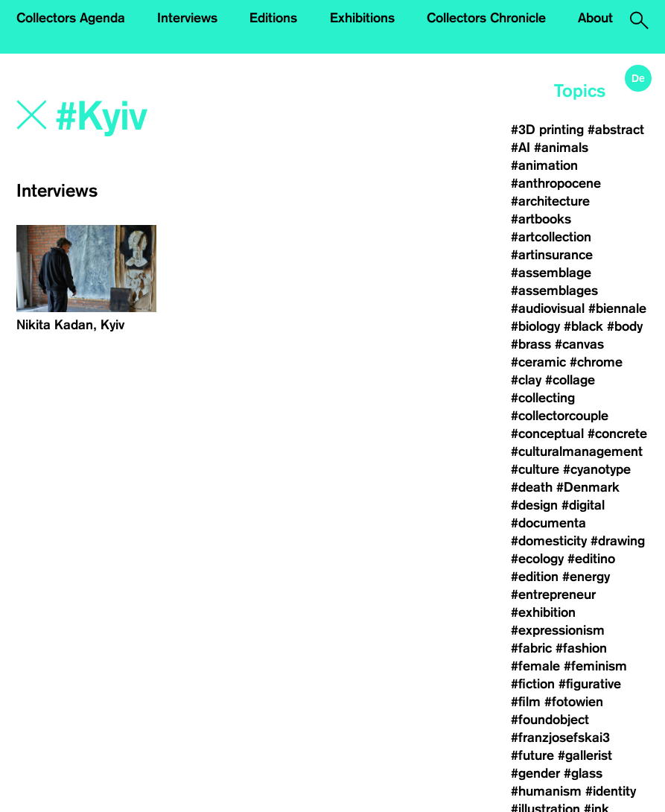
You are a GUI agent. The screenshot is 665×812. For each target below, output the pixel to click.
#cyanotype (597, 469)
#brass (531, 344)
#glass (583, 773)
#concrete (617, 434)
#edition (535, 577)
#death (532, 487)
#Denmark (588, 487)
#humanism (546, 791)
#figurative (590, 684)
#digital (583, 505)
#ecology (537, 559)
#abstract (616, 130)
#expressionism (558, 630)
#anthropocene (556, 183)
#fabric (531, 648)
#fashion (581, 648)
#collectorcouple (560, 416)
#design (534, 505)
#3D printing (547, 130)
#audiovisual (548, 308)
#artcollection (551, 237)
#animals (561, 148)
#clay (526, 380)
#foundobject (550, 720)
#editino (591, 559)
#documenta (548, 523)
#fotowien (574, 702)
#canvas (579, 344)
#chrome (596, 362)
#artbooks (541, 219)
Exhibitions (362, 18)
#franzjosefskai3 (560, 738)
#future (532, 755)
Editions (273, 18)
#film (526, 702)
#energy (586, 577)
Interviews (187, 18)
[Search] (195, 117)
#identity (611, 791)
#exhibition (543, 612)
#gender (535, 773)
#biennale (617, 308)
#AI (521, 148)
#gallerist (585, 755)
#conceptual (547, 434)
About (595, 18)
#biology (535, 326)
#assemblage (551, 273)
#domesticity (549, 541)
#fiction (533, 684)
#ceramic (538, 362)
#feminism (595, 666)
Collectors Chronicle (486, 18)
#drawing (618, 541)
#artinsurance (552, 255)
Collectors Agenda (71, 18)
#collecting (543, 398)
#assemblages (554, 291)
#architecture (550, 201)
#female (535, 666)
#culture (535, 469)
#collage (570, 380)
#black (583, 326)
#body (625, 326)
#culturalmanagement (577, 451)
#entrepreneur (553, 594)
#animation (544, 165)
